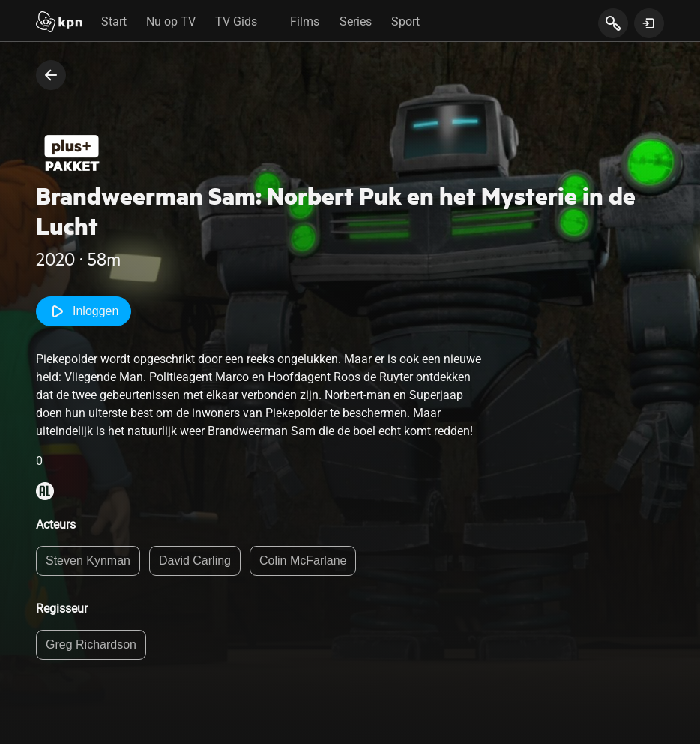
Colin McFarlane (303, 561)
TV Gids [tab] (236, 21)
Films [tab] (305, 21)
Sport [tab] (405, 21)
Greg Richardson (91, 645)
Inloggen (84, 311)
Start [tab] (114, 21)
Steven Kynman (88, 561)
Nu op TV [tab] (171, 21)
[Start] (59, 23)
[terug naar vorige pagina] (51, 75)
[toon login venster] (649, 23)
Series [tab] (356, 21)
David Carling (195, 561)
